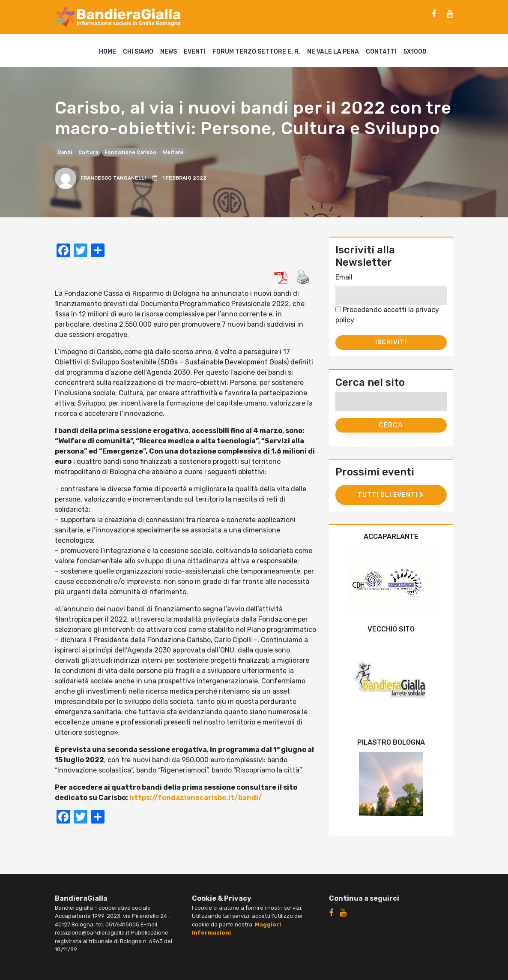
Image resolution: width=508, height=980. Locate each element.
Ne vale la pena (333, 52)
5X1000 (415, 52)
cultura (88, 152)
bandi (65, 152)
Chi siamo (138, 52)
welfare (173, 152)
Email (344, 277)
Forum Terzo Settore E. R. (256, 52)
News (169, 52)
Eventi (195, 52)
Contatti (381, 52)
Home (108, 52)
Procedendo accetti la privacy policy (387, 315)
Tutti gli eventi (391, 495)
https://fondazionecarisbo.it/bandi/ (196, 798)
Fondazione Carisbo (130, 152)
